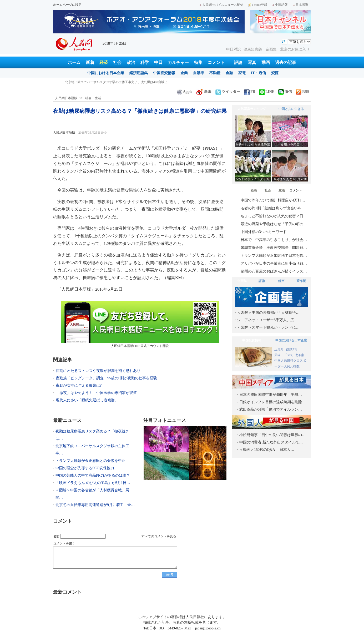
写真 (252, 62)
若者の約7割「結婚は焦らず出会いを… (273, 208)
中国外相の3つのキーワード (264, 232)
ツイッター (228, 92)
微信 (285, 92)
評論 (238, 62)
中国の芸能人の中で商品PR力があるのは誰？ (93, 475)
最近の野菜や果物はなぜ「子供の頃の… (274, 224)
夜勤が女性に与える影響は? (79, 385)
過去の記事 (286, 62)
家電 (242, 73)
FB (250, 92)
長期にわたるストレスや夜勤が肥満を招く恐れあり (98, 371)
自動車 (199, 73)
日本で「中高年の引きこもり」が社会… (274, 240)
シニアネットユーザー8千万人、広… (267, 320)
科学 (145, 62)
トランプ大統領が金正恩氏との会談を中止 (90, 461)
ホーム (74, 62)
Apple (185, 92)
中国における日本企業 (106, 73)
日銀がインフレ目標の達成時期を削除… (272, 402)
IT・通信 (258, 73)
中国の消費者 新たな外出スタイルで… (271, 442)
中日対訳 (234, 49)
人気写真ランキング (252, 109)
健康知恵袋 (253, 49)
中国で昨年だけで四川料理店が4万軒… (273, 200)
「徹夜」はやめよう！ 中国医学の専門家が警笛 (96, 393)
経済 (104, 62)
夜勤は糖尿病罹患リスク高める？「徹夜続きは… (92, 435)
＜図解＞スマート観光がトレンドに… (268, 327)
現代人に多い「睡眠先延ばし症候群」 (87, 400)
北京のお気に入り (295, 49)
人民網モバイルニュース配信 (221, 5)
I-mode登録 (258, 5)
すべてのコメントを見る (159, 536)
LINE (267, 92)
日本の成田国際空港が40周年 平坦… (271, 395)
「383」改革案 (294, 355)
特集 (198, 62)
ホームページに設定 (67, 5)
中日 (158, 62)
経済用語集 (139, 73)
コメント (216, 62)
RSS (302, 92)
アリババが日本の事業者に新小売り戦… (274, 263)
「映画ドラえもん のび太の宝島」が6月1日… (93, 483)
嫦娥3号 (292, 349)
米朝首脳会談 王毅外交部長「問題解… (274, 248)
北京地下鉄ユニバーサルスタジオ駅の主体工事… (92, 450)
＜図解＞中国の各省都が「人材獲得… (268, 313)
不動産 (215, 73)
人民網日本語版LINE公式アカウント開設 (140, 324)
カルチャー (178, 62)
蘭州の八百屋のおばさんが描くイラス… (274, 271)
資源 (275, 73)
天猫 (278, 355)
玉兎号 (279, 349)
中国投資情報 (164, 73)
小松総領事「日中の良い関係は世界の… (272, 435)
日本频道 (301, 5)
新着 (90, 62)
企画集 (272, 49)
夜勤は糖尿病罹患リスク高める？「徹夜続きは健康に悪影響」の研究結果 (117, 82)
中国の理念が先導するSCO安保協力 (85, 468)
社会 (117, 62)
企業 (184, 73)
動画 (266, 62)
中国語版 (280, 5)
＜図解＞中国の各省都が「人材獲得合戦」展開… (92, 494)
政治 (131, 62)
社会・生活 (93, 98)
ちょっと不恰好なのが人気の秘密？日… (274, 216)
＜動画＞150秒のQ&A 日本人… (267, 450)
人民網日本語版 (66, 98)
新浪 (204, 92)
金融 (229, 73)
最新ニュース (67, 420)
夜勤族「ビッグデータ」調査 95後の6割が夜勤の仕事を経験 (106, 378)
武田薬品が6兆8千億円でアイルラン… (271, 409)
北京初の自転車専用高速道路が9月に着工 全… (95, 505)
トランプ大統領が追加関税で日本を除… (274, 256)
